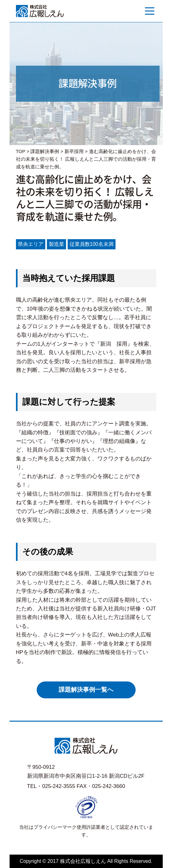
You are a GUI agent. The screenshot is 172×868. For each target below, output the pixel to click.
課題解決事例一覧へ (86, 690)
